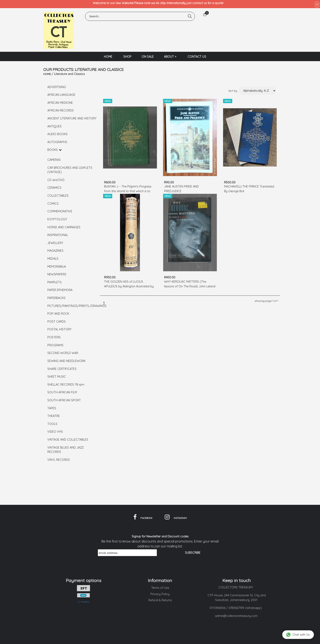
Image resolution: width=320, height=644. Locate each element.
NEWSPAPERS (57, 274)
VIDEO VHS (55, 432)
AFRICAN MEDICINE (60, 103)
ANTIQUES (54, 126)
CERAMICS (54, 188)
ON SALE (148, 57)
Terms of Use (160, 588)
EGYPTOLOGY (57, 219)
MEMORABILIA (57, 267)
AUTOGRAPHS (57, 142)
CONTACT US (197, 57)
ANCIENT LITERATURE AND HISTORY (72, 118)
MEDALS (53, 259)
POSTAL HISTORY (59, 329)
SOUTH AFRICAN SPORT (64, 400)
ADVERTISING (57, 87)
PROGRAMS (55, 345)
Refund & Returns (160, 600)
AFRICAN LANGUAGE (61, 95)
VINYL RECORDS (59, 460)
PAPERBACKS (56, 298)
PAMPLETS (54, 282)
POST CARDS (57, 322)
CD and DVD (56, 180)
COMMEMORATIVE (60, 211)
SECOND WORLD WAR (63, 353)
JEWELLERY (55, 243)
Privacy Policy (160, 594)
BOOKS (54, 150)
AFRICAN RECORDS (61, 110)
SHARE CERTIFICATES (62, 369)
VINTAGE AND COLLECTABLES (68, 440)
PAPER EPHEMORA (60, 290)
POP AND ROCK (58, 314)
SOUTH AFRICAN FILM (62, 392)
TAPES (52, 408)
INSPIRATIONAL (58, 235)
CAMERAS (54, 160)
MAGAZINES (55, 251)
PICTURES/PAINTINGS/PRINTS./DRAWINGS (72, 306)
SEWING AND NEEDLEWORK (66, 361)
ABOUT (170, 57)
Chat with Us (298, 635)
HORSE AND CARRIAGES (64, 227)
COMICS (53, 204)
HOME (108, 57)
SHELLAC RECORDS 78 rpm (66, 385)
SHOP (127, 57)
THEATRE (54, 416)
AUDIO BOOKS (57, 134)
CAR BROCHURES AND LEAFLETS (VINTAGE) (70, 170)
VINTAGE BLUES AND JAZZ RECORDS (66, 450)
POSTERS (54, 337)
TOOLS (52, 424)
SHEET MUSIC (57, 377)
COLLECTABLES (58, 196)
